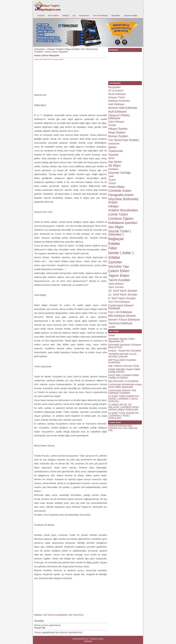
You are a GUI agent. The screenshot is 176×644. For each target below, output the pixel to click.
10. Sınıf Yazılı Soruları (123, 291)
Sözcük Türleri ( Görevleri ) (120, 233)
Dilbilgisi (66, 16)
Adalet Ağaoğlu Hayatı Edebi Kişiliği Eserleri (124, 370)
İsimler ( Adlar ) (121, 253)
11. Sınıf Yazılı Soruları (123, 294)
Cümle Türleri (118, 214)
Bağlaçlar (116, 239)
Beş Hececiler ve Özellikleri (123, 381)
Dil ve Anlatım (53, 16)
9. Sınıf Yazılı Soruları (122, 298)
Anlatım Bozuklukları (123, 210)
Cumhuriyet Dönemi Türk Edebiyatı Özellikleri (122, 392)
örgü (130, 426)
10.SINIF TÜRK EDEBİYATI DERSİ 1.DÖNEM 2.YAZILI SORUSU (124, 399)
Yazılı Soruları (116, 287)
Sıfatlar (114, 257)
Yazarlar (113, 155)
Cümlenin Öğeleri (121, 219)
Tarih (111, 176)
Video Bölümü (116, 284)
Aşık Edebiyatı (117, 112)
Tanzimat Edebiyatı (120, 323)
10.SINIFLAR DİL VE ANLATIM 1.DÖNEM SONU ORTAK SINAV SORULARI (124, 407)
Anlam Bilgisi (116, 187)
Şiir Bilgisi (114, 166)
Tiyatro (112, 180)
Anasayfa (41, 16)
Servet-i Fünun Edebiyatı (124, 320)
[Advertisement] (71, 77)
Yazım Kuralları (119, 280)
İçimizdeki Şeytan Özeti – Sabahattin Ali (122, 340)
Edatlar (114, 244)
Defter (112, 335)
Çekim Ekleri (119, 271)
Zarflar (112, 327)
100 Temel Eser (51, 615)
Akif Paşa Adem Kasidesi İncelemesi (122, 361)
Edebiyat (113, 426)
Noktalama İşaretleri (123, 223)
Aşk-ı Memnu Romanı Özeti (124, 366)
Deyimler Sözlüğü (130, 16)
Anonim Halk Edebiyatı (123, 108)
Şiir (74, 16)
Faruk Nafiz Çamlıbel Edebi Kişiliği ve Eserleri (123, 376)
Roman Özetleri (118, 136)
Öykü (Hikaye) (116, 122)
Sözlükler (113, 169)
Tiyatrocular (116, 151)
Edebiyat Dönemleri (119, 101)
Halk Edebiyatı (116, 104)
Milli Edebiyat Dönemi (122, 316)
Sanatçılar (114, 144)
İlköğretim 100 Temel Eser (71, 615)
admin (50, 59)
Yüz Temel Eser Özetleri (124, 140)
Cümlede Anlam (120, 191)
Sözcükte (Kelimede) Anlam (123, 201)
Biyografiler (116, 16)
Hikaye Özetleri (56, 49)
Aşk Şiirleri (115, 162)
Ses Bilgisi (116, 227)
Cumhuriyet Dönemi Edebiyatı (121, 307)
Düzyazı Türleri (117, 97)
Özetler (112, 125)
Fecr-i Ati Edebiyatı (120, 312)
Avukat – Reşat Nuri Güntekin (125, 351)
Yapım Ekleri (119, 276)
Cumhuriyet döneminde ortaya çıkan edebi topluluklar (125, 386)
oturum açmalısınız (71, 632)
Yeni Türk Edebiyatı (100, 16)
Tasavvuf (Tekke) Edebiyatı (119, 117)
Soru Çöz (123, 428)
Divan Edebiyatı (117, 94)
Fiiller (113, 248)
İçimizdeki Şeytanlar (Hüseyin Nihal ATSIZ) (125, 346)
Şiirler (111, 158)
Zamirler (115, 262)
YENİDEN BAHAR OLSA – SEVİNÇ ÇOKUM (123, 355)
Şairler (112, 147)
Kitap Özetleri (84, 16)
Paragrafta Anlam (121, 195)
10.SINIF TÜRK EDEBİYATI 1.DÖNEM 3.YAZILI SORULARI (124, 416)
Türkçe (112, 183)
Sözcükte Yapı (119, 266)
